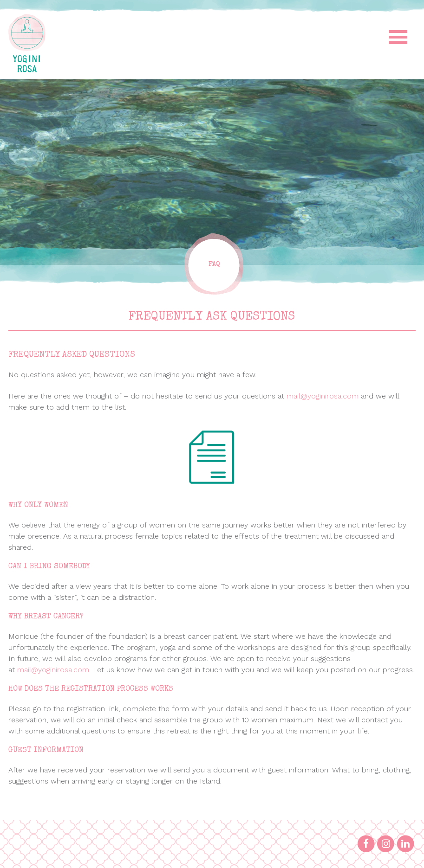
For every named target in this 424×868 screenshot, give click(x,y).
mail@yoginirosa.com (323, 396)
